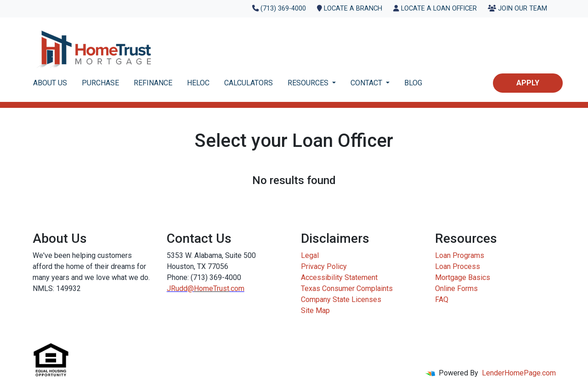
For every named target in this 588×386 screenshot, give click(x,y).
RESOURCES (309, 83)
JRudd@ (180, 288)
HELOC (198, 83)
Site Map (315, 310)
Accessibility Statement (339, 277)
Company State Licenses (341, 299)
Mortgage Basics (463, 277)
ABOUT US (50, 83)
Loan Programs (460, 255)
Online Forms (456, 288)
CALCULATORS (249, 83)
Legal (310, 255)
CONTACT (367, 83)
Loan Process (458, 266)
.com (237, 288)
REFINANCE (153, 83)
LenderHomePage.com (519, 373)
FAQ (442, 299)
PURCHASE (100, 83)
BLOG (413, 83)
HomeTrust (212, 288)
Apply (528, 83)
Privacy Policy (324, 266)
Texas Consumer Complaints (347, 288)
